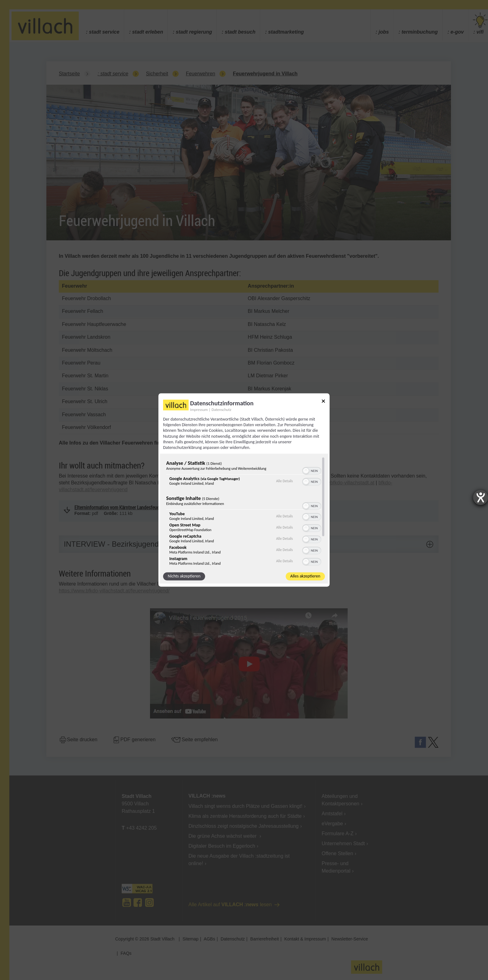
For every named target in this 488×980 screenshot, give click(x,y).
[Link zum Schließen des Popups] (323, 402)
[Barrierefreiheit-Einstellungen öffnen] (481, 497)
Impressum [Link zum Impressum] (199, 410)
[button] (306, 471)
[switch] (312, 470)
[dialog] (244, 490)
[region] (244, 511)
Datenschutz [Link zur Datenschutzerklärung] (221, 410)
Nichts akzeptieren (184, 576)
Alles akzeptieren (305, 576)
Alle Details (284, 481)
